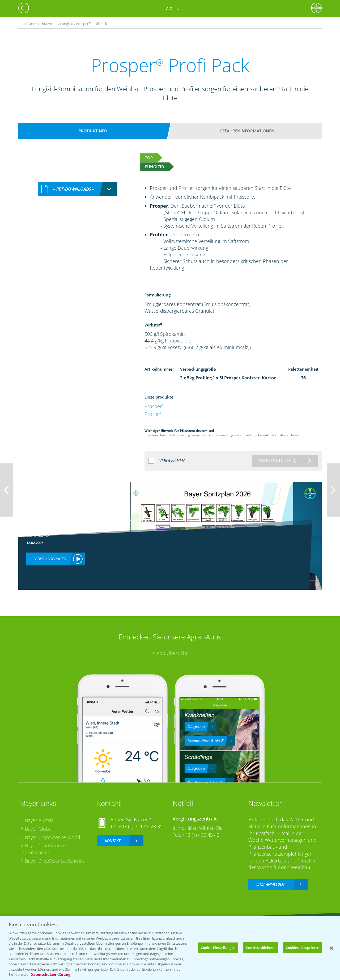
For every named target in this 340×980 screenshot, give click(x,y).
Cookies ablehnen (261, 947)
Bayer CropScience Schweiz (55, 861)
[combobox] (78, 189)
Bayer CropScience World (53, 837)
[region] (170, 948)
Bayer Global (39, 829)
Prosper (154, 406)
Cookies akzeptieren (303, 947)
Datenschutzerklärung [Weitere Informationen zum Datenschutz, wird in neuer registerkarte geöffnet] (50, 974)
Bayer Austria (39, 820)
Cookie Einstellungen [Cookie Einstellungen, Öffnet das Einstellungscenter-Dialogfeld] (218, 947)
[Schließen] (331, 948)
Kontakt (113, 841)
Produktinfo (93, 131)
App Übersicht (172, 653)
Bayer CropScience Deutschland (44, 849)
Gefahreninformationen (247, 131)
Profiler (153, 414)
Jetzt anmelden (270, 884)
